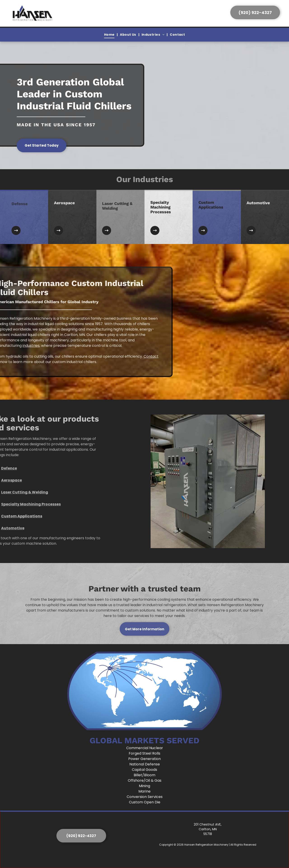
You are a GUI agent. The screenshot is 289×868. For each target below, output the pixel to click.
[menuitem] (110, 35)
